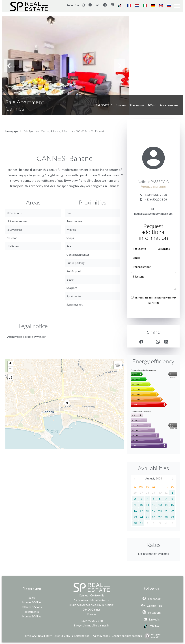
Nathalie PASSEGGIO (153, 182)
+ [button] (10, 364)
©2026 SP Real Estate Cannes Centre (48, 636)
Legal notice (82, 636)
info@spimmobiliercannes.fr (92, 625)
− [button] (10, 369)
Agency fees (100, 636)
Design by (152, 636)
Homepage (12, 131)
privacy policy (167, 298)
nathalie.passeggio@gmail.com (153, 213)
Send (153, 311)
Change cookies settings (127, 636)
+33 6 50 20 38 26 (156, 199)
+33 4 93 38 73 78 (156, 195)
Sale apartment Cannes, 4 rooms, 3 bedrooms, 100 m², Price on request (64, 131)
